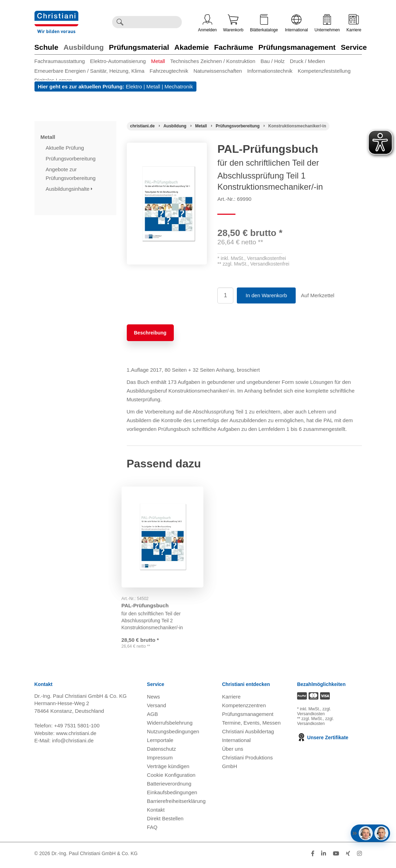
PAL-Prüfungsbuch (150, 591)
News (154, 700)
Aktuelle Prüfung (65, 148)
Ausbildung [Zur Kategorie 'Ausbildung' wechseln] (83, 47)
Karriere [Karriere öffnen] (354, 23)
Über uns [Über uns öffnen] (232, 752)
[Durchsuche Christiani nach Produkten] (154, 22)
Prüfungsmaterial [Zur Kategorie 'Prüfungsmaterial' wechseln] (139, 47)
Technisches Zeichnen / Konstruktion (213, 61)
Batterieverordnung (169, 787)
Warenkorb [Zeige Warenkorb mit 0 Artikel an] (233, 23)
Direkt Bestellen (165, 822)
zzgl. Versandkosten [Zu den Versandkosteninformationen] (314, 715)
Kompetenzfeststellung (324, 71)
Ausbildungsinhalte (69, 189)
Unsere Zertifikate (323, 741)
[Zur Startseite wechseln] (56, 15)
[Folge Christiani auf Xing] (348, 857)
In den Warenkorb (266, 295)
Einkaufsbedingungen (172, 795)
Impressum (160, 761)
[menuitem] (62, 61)
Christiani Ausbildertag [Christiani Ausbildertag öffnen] (248, 735)
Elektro (134, 86)
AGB (153, 717)
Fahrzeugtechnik (169, 71)
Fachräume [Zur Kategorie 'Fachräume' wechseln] (234, 47)
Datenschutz (161, 752)
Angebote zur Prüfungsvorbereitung (71, 174)
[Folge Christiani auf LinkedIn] (324, 857)
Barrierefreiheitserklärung (176, 804)
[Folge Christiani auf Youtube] (336, 857)
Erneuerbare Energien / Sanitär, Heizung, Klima (90, 71)
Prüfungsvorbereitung (71, 159)
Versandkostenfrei (266, 258)
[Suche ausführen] (120, 22)
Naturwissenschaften (218, 71)
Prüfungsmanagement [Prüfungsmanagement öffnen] (248, 717)
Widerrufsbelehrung (170, 726)
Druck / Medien (307, 61)
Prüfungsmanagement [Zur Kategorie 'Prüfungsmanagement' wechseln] (297, 47)
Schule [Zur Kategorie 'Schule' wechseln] (46, 47)
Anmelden (208, 23)
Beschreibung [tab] (150, 333)
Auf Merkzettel (318, 295)
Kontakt (156, 813)
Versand (157, 708)
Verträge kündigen (168, 769)
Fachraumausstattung (60, 61)
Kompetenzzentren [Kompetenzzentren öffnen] (244, 708)
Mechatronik (179, 86)
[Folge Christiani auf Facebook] (313, 857)
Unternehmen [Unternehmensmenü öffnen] (327, 23)
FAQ (152, 830)
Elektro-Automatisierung (118, 61)
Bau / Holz (273, 61)
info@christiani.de (73, 744)
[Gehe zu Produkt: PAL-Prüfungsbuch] (162, 530)
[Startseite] (143, 126)
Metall (158, 61)
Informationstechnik (270, 71)
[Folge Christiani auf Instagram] (359, 857)
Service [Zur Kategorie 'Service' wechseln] (354, 47)
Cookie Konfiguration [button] (171, 778)
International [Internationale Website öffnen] (296, 23)
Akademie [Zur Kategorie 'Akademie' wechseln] (192, 47)
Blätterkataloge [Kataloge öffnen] (264, 23)
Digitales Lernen (53, 80)
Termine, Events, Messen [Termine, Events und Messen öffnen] (251, 726)
